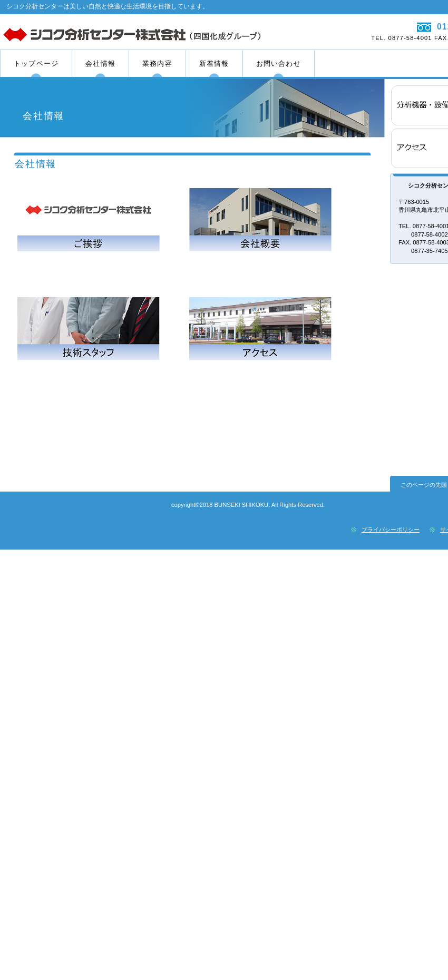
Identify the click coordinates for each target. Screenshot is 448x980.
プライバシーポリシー (391, 530)
